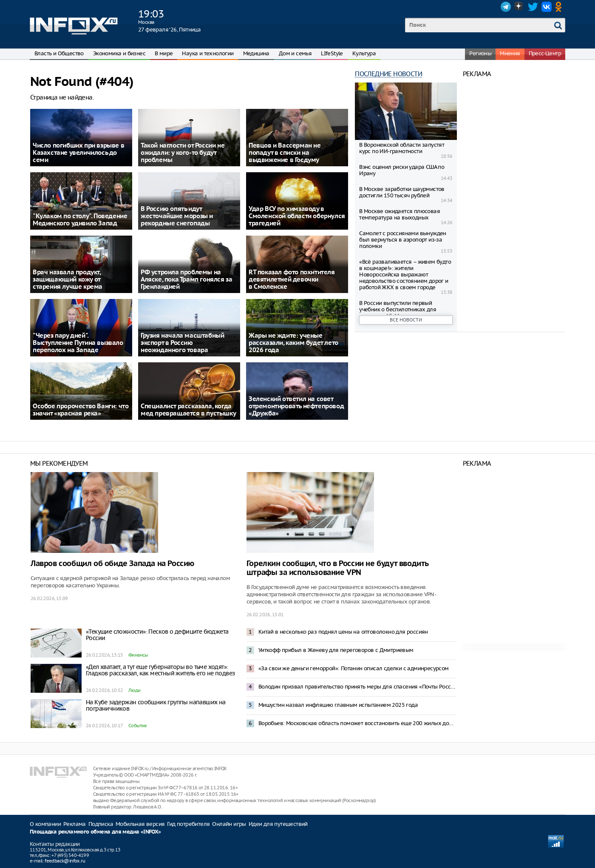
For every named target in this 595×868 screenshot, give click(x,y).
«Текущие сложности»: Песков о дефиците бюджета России (157, 635)
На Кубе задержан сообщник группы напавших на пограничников (156, 705)
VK (547, 7)
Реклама (75, 824)
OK (560, 7)
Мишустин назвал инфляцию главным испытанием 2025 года (338, 705)
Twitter (533, 7)
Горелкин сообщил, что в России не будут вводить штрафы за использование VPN (337, 568)
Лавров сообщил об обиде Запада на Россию (112, 564)
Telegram (506, 7)
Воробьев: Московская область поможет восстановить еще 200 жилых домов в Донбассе (357, 723)
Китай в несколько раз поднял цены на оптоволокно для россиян (343, 632)
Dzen (519, 7)
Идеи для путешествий (278, 824)
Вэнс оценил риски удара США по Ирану (402, 170)
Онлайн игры (229, 824)
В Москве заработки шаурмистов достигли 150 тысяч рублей (402, 192)
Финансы (138, 655)
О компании (45, 824)
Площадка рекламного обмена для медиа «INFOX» (95, 832)
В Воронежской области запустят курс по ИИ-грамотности (402, 148)
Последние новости (388, 74)
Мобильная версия (140, 824)
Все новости (406, 320)
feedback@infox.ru (65, 861)
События (137, 726)
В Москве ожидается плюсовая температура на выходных (399, 214)
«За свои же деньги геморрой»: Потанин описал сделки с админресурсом (354, 668)
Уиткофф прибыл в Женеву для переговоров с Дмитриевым (336, 650)
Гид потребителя (188, 824)
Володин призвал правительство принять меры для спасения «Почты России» (357, 687)
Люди (135, 690)
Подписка (101, 824)
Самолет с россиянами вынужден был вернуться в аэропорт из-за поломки (403, 240)
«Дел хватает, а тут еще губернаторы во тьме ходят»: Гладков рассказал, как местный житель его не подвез (160, 670)
